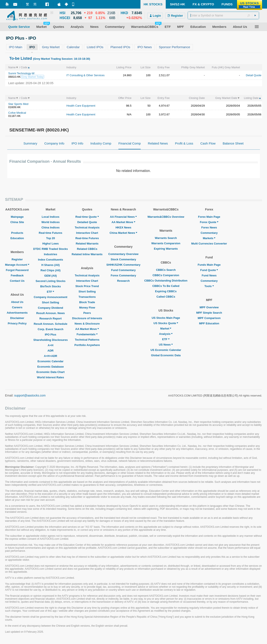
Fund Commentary (123, 270)
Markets (209, 238)
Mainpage (17, 217)
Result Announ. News (50, 313)
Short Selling (51, 302)
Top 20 (50, 238)
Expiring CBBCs (166, 291)
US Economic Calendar (166, 350)
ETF (51, 292)
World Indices (50, 222)
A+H (51, 345)
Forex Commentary (123, 275)
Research (123, 281)
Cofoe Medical (17, 113)
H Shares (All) (50, 265)
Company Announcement (50, 297)
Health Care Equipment (81, 106)
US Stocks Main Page (166, 318)
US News (166, 345)
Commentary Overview (123, 254)
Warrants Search (166, 238)
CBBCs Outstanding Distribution (166, 281)
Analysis (166, 334)
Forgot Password (17, 270)
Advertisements (17, 313)
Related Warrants (87, 244)
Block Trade (87, 302)
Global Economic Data (166, 355)
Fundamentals (87, 334)
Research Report (51, 318)
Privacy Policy (17, 323)
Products (17, 233)
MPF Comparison (209, 318)
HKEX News (123, 227)
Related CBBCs (87, 249)
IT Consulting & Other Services (85, 75)
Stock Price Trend (87, 286)
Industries (51, 254)
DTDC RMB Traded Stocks (51, 249)
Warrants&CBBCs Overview (166, 217)
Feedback (17, 275)
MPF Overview (209, 307)
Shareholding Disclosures (51, 340)
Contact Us (17, 281)
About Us (17, 302)
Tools (209, 286)
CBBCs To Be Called (166, 286)
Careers (17, 307)
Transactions (87, 297)
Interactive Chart (87, 233)
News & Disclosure (87, 324)
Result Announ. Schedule (50, 324)
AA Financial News (123, 217)
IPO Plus (50, 335)
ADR (51, 351)
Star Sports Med (18, 104)
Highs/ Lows (51, 244)
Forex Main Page (209, 217)
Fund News (209, 275)
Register (17, 259)
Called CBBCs (166, 297)
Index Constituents (50, 260)
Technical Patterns (87, 340)
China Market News (123, 233)
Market (166, 329)
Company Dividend (51, 308)
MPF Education (209, 323)
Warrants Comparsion (166, 243)
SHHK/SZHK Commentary (123, 265)
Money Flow (87, 308)
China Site (17, 222)
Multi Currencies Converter (209, 244)
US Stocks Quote (166, 323)
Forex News (209, 227)
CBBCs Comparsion (166, 275)
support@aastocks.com (30, 395)
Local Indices (51, 217)
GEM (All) (51, 276)
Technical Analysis (87, 227)
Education (17, 238)
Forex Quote (209, 222)
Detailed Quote (87, 222)
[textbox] (223, 15)
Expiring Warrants (166, 249)
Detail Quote (254, 75)
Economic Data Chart (50, 372)
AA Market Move (87, 329)
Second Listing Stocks (50, 281)
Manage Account (17, 265)
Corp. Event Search (51, 329)
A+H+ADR (51, 356)
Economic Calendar (50, 361)
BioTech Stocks (51, 286)
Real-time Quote (87, 217)
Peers (87, 313)
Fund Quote (209, 270)
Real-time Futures (51, 233)
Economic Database (51, 367)
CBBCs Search (166, 270)
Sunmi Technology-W (22, 73)
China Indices (51, 227)
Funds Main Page (209, 265)
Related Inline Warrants (87, 254)
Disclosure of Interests (87, 318)
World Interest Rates (51, 377)
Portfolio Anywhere (87, 345)
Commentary (209, 233)
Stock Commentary (123, 259)
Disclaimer (17, 318)
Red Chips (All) (50, 270)
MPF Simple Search (209, 313)
